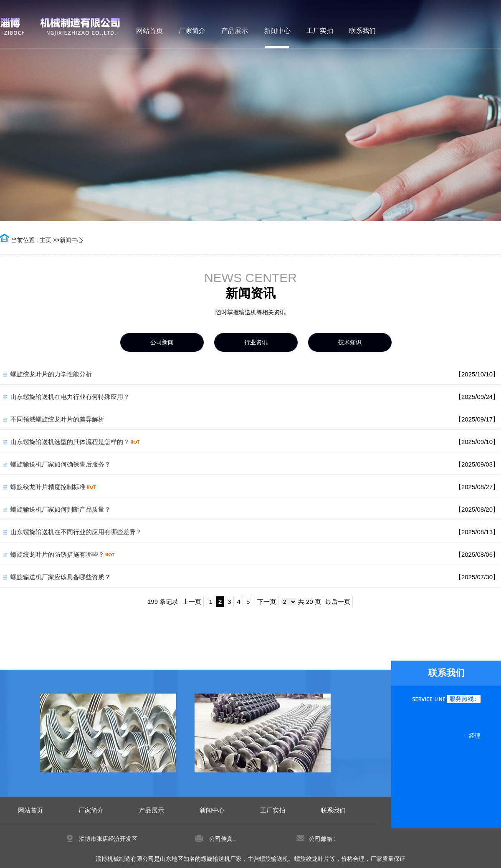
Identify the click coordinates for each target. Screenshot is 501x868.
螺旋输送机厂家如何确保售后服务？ (61, 464)
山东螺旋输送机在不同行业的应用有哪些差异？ (76, 532)
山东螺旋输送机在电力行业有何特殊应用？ (70, 397)
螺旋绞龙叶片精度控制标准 (48, 487)
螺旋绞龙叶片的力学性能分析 (51, 374)
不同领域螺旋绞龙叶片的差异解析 (57, 419)
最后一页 (338, 602)
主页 (46, 240)
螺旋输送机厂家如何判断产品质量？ (61, 509)
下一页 (267, 602)
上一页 (192, 602)
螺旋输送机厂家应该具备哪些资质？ (61, 577)
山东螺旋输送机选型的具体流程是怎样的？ (70, 442)
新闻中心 (71, 240)
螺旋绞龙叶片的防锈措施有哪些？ (57, 554)
